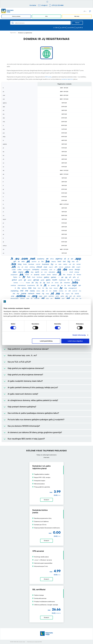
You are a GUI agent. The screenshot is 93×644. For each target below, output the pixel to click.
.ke (62, 286)
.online (21, 296)
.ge (62, 277)
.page (40, 296)
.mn (50, 291)
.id (40, 283)
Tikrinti (77, 23)
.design (77, 270)
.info (75, 283)
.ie (44, 283)
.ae (47, 259)
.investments (31, 286)
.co (73, 267)
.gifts (74, 277)
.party (62, 296)
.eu (17, 259)
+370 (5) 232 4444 (57, 5)
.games (53, 277)
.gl (78, 277)
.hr (33, 283)
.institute (13, 286)
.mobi (55, 291)
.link (30, 288)
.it (45, 286)
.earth (37, 272)
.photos (22, 299)
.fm (20, 277)
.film (64, 275)
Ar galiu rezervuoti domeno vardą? (23, 394)
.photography (14, 299)
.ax (39, 262)
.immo (57, 283)
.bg (69, 262)
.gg (66, 277)
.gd (59, 277)
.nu (63, 294)
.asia (23, 262)
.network (31, 294)
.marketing (14, 291)
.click (26, 267)
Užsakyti (46, 500)
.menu (38, 291)
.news (38, 294)
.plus (47, 299)
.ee (59, 272)
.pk (31, 299)
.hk (68, 280)
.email (71, 272)
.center (78, 264)
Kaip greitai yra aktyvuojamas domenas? (25, 375)
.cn (56, 267)
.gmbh (20, 280)
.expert (43, 275)
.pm (51, 299)
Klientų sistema (16, 16)
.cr (54, 270)
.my (18, 294)
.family (49, 275)
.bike (73, 262)
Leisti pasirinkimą (46, 341)
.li (15, 288)
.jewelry (53, 286)
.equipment (14, 275)
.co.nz (77, 294)
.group (36, 280)
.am (72, 259)
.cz (59, 270)
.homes (16, 283)
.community (27, 270)
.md (22, 291)
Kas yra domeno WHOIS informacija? (24, 426)
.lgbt (80, 286)
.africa (52, 259)
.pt (68, 299)
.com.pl (37, 299)
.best (59, 262)
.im (52, 283)
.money (61, 291)
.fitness (79, 275)
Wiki (46, 16)
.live (35, 288)
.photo (79, 296)
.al (68, 259)
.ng (43, 294)
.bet (64, 262)
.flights (15, 277)
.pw (77, 299)
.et (31, 275)
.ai (65, 259)
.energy (77, 272)
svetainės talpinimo (67, 79)
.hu (37, 283)
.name (23, 294)
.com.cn (67, 267)
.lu (47, 288)
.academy (41, 259)
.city (19, 267)
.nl (52, 294)
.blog (20, 264)
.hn (72, 280)
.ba (42, 262)
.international (21, 286)
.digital (20, 272)
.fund (33, 277)
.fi (60, 275)
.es (21, 275)
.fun (29, 277)
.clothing (32, 267)
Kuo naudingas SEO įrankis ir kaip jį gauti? (26, 439)
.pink (28, 299)
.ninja (47, 294)
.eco (46, 272)
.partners (51, 296)
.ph (74, 296)
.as (19, 262)
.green (30, 280)
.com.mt (75, 291)
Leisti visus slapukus (75, 341)
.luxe (51, 288)
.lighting (24, 288)
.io (37, 285)
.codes (14, 270)
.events (37, 275)
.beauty (54, 262)
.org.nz (67, 294)
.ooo (29, 296)
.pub (73, 299)
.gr (25, 280)
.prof (63, 299)
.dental (71, 270)
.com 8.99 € (71, 28)
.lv (61, 288)
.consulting (44, 270)
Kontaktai (33, 5)
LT (85, 11)
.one (12, 296)
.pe (67, 296)
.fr (24, 277)
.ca (56, 264)
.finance (69, 275)
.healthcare (62, 280)
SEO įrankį (48, 77)
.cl (22, 267)
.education (52, 272)
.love (39, 288)
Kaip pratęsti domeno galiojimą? (22, 407)
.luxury (56, 288)
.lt (12, 259)
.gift (70, 277)
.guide (42, 280)
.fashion (55, 275)
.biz (13, 264)
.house (28, 283)
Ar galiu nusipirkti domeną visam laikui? (25, 381)
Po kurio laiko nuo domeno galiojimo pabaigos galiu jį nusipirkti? (36, 420)
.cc (74, 264)
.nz (72, 294)
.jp (58, 285)
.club (45, 267)
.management (73, 288)
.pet (70, 296)
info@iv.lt (44, 5)
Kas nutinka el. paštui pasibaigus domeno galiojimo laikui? (33, 413)
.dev (14, 272)
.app (78, 259)
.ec (42, 272)
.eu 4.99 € (63, 28)
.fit (74, 275)
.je (49, 286)
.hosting (22, 283)
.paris (45, 296)
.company (36, 270)
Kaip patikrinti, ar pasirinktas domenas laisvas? (28, 349)
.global (14, 280)
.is (41, 285)
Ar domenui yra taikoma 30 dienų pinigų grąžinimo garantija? (35, 433)
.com (24, 259)
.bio (77, 262)
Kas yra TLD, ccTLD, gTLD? (19, 362)
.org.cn (51, 267)
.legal (74, 285)
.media (32, 291)
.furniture (39, 277)
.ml (47, 291)
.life (19, 288)
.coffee (19, 270)
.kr (65, 286)
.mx (14, 294)
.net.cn (61, 267)
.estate (27, 275)
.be (47, 262)
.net (32, 259)
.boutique (31, 264)
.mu (80, 291)
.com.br (38, 264)
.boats (25, 264)
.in (61, 283)
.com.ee (65, 272)
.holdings (77, 280)
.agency (59, 259)
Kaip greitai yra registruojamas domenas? (26, 369)
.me (26, 291)
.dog (32, 272)
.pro (57, 299)
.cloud (39, 267)
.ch (13, 267)
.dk (27, 272)
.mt (69, 291)
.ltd (43, 288)
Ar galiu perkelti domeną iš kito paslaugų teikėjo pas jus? (33, 388)
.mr (66, 291)
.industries (67, 283)
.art (15, 262)
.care (60, 264)
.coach (78, 267)
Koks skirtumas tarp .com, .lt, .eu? (22, 356)
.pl (43, 299)
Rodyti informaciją (79, 335)
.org (34, 296)
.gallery (46, 277)
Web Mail (77, 16)
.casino (65, 264)
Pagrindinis (13, 33)
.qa (80, 299)
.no (58, 294)
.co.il (48, 283)
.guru (48, 280)
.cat (70, 264)
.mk (43, 291)
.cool (51, 270)
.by (52, 264)
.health (55, 280)
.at (28, 262)
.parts (57, 296)
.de (65, 270)
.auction (34, 262)
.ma (65, 288)
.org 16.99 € (79, 28)
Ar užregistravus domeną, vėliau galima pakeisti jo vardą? (33, 401)
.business (45, 264)
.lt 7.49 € (56, 28)
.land (69, 286)
